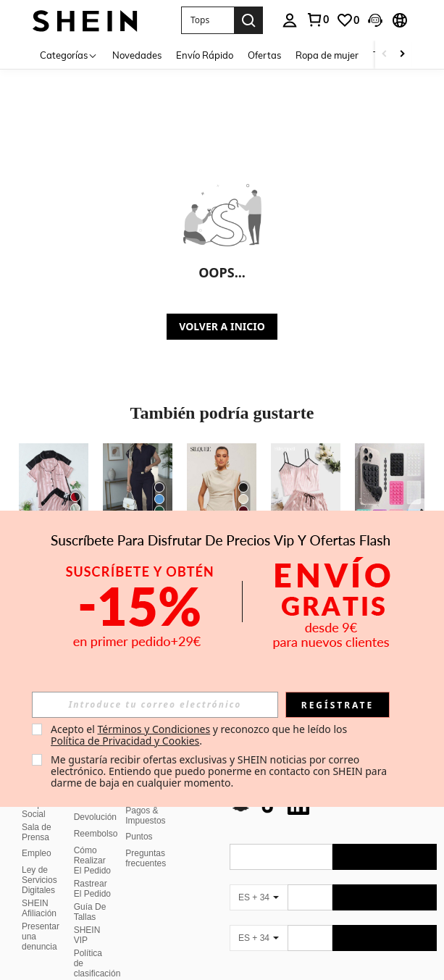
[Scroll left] (385, 55)
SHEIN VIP (87, 935)
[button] (208, 20)
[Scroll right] (402, 55)
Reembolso (96, 834)
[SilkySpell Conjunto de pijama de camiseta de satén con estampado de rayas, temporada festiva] (306, 490)
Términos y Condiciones (154, 729)
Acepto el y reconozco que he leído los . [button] (200, 735)
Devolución (95, 817)
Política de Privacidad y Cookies (125, 741)
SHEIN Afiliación (39, 908)
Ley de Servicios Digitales (39, 880)
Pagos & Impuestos (145, 816)
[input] (155, 705)
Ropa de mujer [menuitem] (327, 55)
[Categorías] (69, 55)
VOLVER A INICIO (222, 326)
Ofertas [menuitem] (264, 55)
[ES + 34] (259, 897)
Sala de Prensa (37, 832)
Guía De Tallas (90, 912)
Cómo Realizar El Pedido (92, 860)
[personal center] (290, 20)
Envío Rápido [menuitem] (205, 55)
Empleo (37, 853)
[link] (317, 20)
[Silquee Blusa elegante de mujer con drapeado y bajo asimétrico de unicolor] (222, 490)
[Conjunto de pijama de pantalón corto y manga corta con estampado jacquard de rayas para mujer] (54, 490)
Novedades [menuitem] (137, 55)
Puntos (139, 837)
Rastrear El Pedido (92, 889)
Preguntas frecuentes (146, 858)
